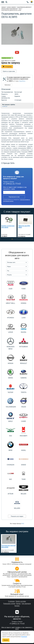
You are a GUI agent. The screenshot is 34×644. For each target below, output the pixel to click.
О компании (11, 601)
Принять (6, 640)
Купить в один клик (9, 71)
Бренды (18, 603)
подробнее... (22, 81)
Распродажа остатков (9, 603)
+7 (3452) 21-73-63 (12, 184)
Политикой (24, 637)
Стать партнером (26, 603)
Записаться (7, 85)
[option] (9, 52)
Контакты (17, 606)
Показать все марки (17, 516)
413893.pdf (5, 106)
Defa (23, 524)
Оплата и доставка (21, 601)
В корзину (7, 67)
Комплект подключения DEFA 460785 (8, 227)
